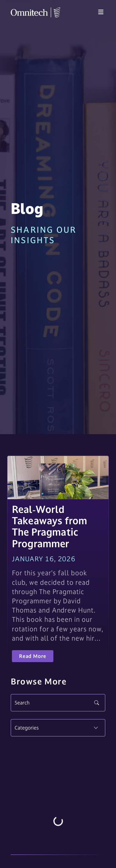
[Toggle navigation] (101, 12)
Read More (33, 656)
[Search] (58, 703)
